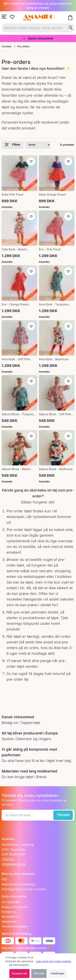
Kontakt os (9, 912)
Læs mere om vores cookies (54, 961)
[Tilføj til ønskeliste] (31, 161)
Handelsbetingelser (15, 926)
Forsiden (7, 46)
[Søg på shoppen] (71, 28)
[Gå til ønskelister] (13, 17)
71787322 (8, 859)
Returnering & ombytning (18, 884)
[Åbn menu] (4, 17)
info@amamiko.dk (14, 864)
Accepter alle (19, 973)
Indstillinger (57, 973)
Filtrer (13, 145)
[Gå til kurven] (71, 17)
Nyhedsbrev (10, 917)
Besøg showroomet (15, 907)
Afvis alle (39, 973)
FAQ (4, 879)
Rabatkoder (9, 921)
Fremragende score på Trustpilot (24, 889)
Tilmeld (63, 815)
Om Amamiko (11, 902)
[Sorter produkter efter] (38, 145)
